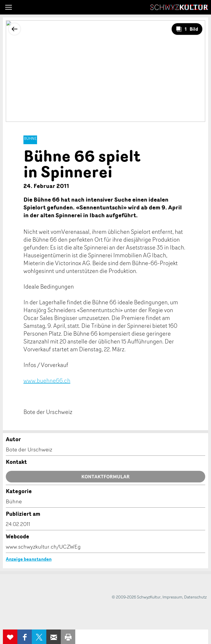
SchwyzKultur (179, 7)
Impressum (172, 597)
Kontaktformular (105, 477)
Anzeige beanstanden (29, 559)
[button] (9, 7)
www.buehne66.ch (47, 380)
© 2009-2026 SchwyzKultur (136, 597)
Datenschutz (195, 597)
